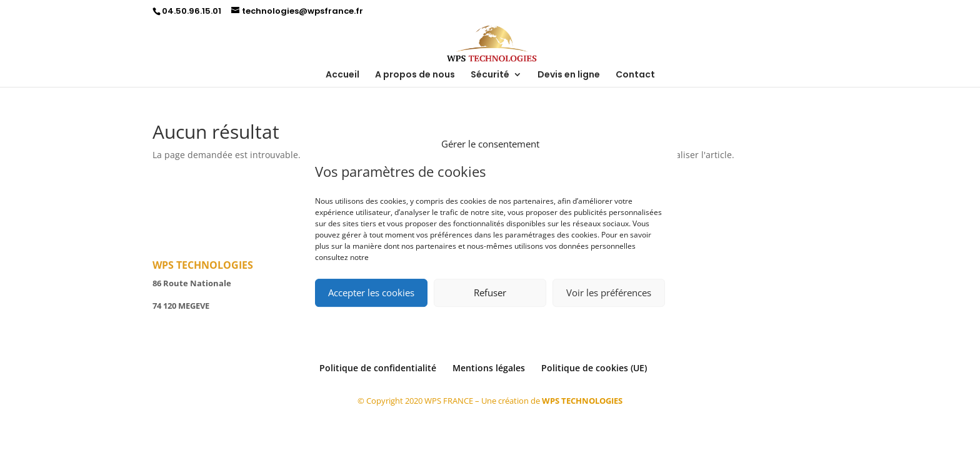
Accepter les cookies (371, 292)
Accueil (342, 75)
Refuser (490, 292)
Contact (635, 75)
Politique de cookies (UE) (594, 368)
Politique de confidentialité (378, 368)
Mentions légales (489, 368)
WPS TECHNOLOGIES (582, 401)
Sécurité (490, 75)
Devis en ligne (569, 75)
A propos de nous (415, 75)
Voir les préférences (609, 292)
